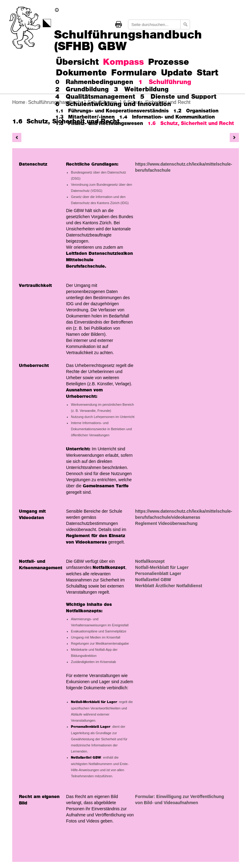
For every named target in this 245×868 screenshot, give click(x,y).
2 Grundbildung (82, 90)
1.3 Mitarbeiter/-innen (85, 117)
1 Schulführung (165, 82)
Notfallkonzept (150, 561)
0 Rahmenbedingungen (94, 82)
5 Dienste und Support (178, 97)
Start (207, 73)
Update (177, 73)
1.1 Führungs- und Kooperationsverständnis (112, 111)
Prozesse (169, 62)
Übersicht (77, 62)
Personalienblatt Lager (158, 573)
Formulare (134, 73)
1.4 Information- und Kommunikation (167, 117)
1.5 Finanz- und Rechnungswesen (99, 123)
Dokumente (81, 73)
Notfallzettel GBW (153, 580)
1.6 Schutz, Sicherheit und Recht (191, 123)
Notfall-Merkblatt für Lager (162, 567)
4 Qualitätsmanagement (95, 97)
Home (19, 102)
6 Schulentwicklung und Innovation (113, 104)
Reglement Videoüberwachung (166, 523)
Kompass (123, 62)
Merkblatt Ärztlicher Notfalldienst (168, 586)
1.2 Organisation (196, 111)
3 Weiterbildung (141, 90)
